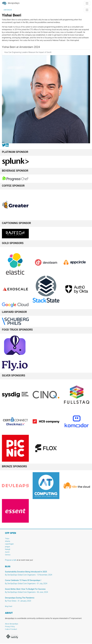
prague (7, 547)
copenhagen (9, 544)
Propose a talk (11, 560)
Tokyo (7, 539)
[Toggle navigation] (87, 3)
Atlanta (8, 541)
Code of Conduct (11, 629)
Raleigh (8, 549)
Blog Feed (9, 606)
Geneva (8, 555)
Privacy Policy (10, 626)
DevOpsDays (11, 3)
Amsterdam (8, 10)
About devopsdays (12, 624)
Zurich (7, 552)
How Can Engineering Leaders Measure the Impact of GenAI (28, 52)
